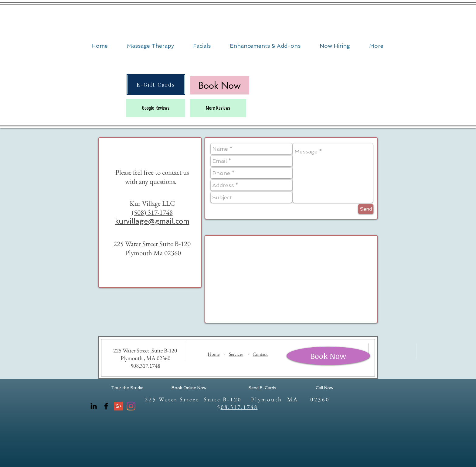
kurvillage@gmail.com (152, 221)
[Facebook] (106, 406)
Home (214, 354)
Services (236, 354)
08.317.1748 (147, 366)
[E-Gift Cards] (156, 84)
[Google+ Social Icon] (119, 406)
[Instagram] (131, 406)
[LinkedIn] (94, 406)
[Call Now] (324, 388)
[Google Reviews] (156, 108)
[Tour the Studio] (127, 388)
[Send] (366, 209)
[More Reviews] (218, 108)
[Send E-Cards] (262, 388)
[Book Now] (328, 356)
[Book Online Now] (189, 388)
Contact (260, 354)
